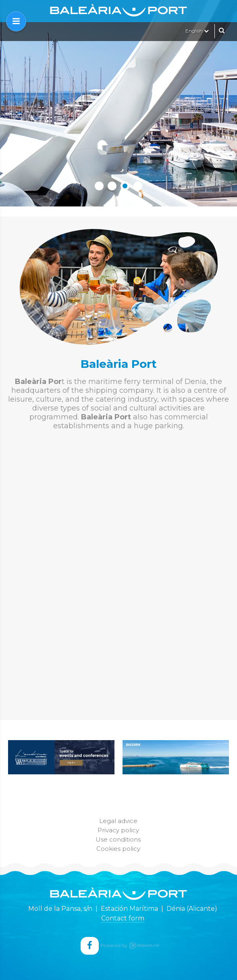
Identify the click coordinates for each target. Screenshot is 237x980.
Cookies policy (118, 849)
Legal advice (118, 821)
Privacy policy (118, 830)
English (197, 31)
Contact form (123, 918)
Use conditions (118, 839)
